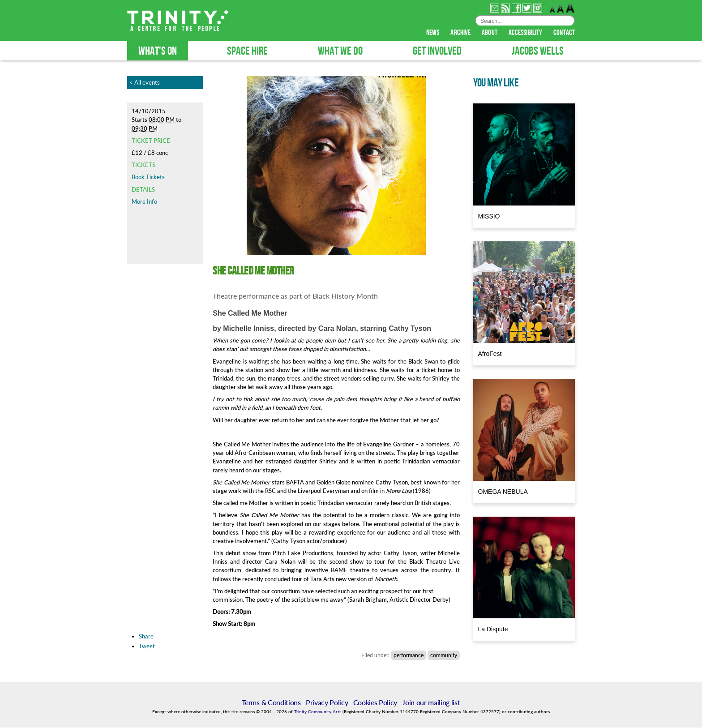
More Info (144, 202)
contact (564, 33)
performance (409, 656)
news (434, 33)
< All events (145, 83)
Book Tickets (148, 177)
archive (461, 33)
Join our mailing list (431, 703)
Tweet (147, 647)
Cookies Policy (375, 703)
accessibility (526, 33)
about (490, 33)
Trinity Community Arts (318, 712)
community (444, 656)
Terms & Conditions (271, 703)
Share (146, 637)
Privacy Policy (327, 703)
